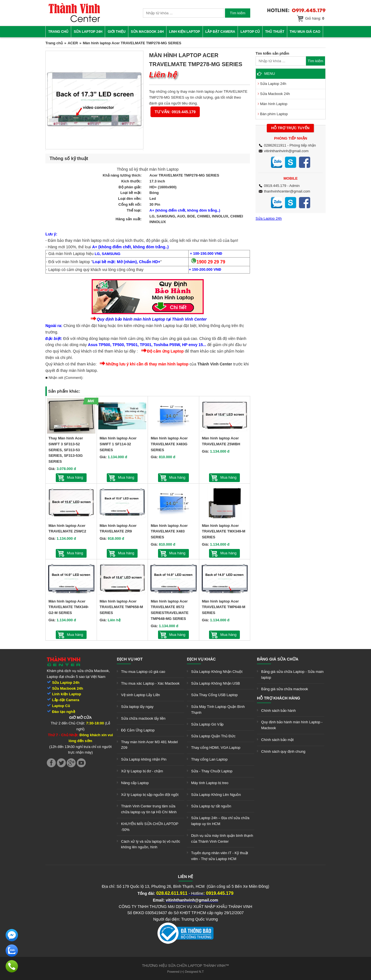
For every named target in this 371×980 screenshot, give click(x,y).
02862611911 (275, 145)
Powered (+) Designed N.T (186, 972)
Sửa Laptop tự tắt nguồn (211, 806)
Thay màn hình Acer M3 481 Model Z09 (149, 745)
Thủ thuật (275, 32)
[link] (74, 21)
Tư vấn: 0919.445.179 (175, 112)
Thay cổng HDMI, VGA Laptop (216, 748)
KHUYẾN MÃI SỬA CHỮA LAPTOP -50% (150, 827)
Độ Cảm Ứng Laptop (138, 730)
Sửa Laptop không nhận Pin (144, 759)
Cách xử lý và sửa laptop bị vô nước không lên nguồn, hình (151, 844)
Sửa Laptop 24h (88, 32)
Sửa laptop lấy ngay (137, 707)
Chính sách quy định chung (283, 751)
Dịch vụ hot (130, 659)
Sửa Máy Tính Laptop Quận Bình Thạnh (218, 710)
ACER (73, 43)
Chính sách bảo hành (278, 711)
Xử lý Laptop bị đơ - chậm (142, 771)
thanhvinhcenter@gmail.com (287, 191)
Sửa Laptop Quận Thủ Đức (213, 736)
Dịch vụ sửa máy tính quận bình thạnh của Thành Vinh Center (222, 838)
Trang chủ (58, 32)
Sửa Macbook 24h (147, 32)
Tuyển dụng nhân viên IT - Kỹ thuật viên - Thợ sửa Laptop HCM (220, 856)
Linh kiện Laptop (185, 32)
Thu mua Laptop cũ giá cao (143, 672)
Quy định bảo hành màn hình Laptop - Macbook (292, 725)
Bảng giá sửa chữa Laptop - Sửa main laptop (292, 675)
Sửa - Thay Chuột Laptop (212, 771)
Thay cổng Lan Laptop (209, 759)
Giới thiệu (116, 32)
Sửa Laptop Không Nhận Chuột (217, 672)
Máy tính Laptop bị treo (210, 783)
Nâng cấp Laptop (135, 783)
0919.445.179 (275, 186)
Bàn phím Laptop (274, 114)
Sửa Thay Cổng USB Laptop (214, 695)
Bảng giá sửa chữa (278, 659)
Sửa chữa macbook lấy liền (143, 718)
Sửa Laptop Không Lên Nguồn (216, 795)
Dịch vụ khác (201, 659)
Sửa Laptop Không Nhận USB (215, 683)
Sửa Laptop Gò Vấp (207, 724)
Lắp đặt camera (220, 32)
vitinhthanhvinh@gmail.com (286, 151)
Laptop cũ (250, 32)
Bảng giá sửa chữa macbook (285, 689)
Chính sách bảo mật (277, 740)
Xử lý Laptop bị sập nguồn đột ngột (150, 795)
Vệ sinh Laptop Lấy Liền (141, 695)
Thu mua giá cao (305, 32)
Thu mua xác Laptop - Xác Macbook (150, 683)
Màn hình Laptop (274, 104)
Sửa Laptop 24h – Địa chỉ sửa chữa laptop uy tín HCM (220, 821)
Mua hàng (75, 477)
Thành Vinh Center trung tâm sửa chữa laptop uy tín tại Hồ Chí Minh (149, 809)
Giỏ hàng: (315, 18)
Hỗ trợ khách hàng (279, 698)
